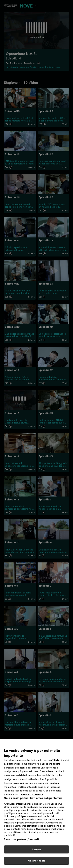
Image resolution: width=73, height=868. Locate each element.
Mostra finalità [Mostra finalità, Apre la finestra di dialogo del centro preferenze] (37, 863)
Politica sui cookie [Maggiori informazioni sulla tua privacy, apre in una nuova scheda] (32, 797)
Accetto (36, 852)
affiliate (55, 763)
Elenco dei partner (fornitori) (21, 842)
